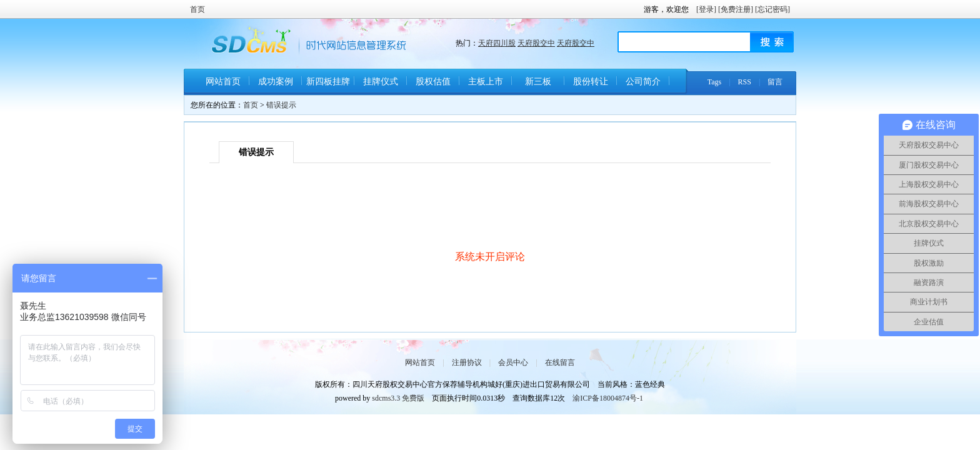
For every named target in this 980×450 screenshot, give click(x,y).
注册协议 (467, 362)
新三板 (538, 82)
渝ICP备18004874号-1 (608, 398)
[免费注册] (736, 9)
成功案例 (276, 82)
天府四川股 (497, 43)
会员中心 (513, 362)
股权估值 (433, 82)
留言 (775, 82)
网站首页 (223, 82)
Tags (715, 82)
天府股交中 (536, 43)
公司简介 (643, 82)
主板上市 (486, 82)
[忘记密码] (772, 9)
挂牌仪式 (381, 82)
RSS (745, 82)
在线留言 (560, 362)
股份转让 (591, 82)
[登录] (706, 9)
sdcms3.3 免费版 (398, 398)
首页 (197, 9)
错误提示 (281, 105)
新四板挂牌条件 (328, 86)
